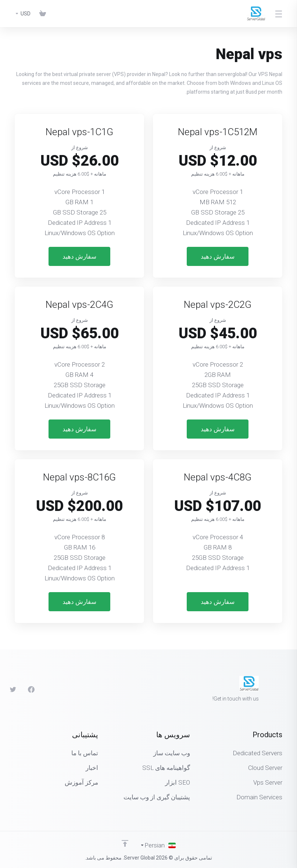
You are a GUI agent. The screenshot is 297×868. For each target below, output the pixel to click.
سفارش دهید (218, 256)
